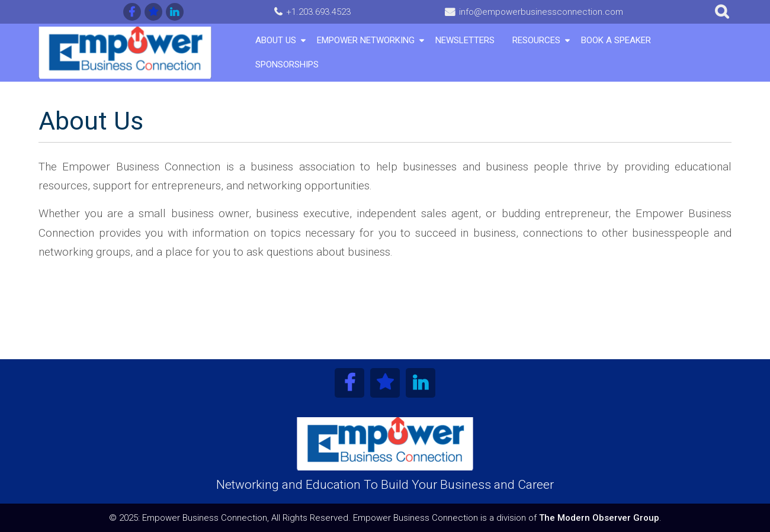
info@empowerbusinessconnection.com (541, 12)
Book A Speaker (616, 40)
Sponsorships (287, 65)
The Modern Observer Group (599, 518)
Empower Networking (366, 40)
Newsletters (465, 40)
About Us (276, 40)
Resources (536, 40)
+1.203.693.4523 (318, 12)
